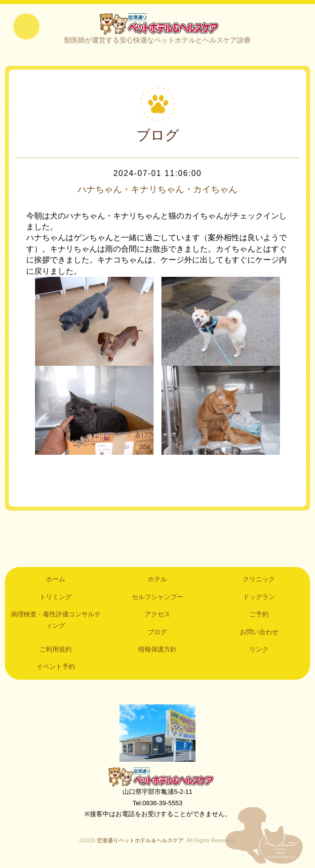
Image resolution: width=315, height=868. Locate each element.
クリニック (259, 582)
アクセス (157, 617)
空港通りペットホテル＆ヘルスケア (157, 779)
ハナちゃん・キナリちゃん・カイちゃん (157, 192)
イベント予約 (56, 669)
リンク (259, 652)
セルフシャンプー (157, 599)
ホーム (56, 582)
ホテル (157, 582)
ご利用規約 (56, 652)
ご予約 (259, 617)
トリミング (56, 599)
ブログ (157, 634)
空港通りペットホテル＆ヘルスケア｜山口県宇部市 (157, 25)
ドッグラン (259, 599)
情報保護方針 (157, 652)
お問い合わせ (259, 634)
